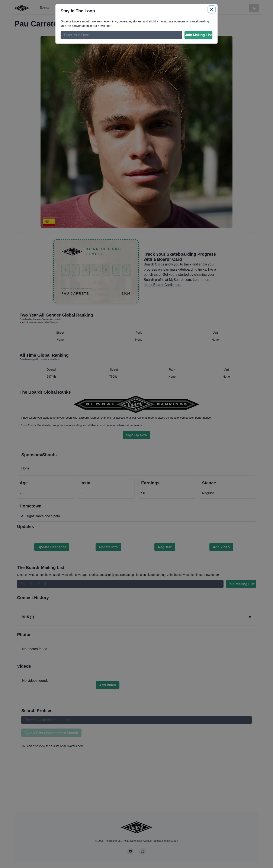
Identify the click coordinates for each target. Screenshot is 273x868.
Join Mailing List (198, 35)
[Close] (212, 9)
